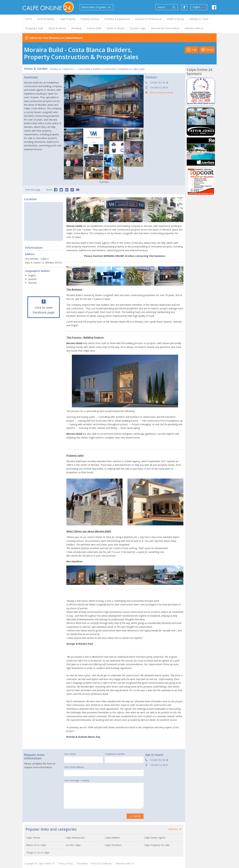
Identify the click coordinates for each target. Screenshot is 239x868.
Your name (70, 754)
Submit (135, 816)
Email (207, 50)
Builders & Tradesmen (62, 69)
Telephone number (115, 754)
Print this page (33, 190)
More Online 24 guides (97, 7)
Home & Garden (36, 69)
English (199, 7)
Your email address (74, 767)
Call (192, 50)
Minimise (175, 829)
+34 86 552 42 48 (159, 83)
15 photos (104, 182)
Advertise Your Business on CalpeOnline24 (56, 38)
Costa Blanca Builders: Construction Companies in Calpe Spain (111, 69)
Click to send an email (161, 92)
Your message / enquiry (77, 780)
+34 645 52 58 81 (159, 88)
